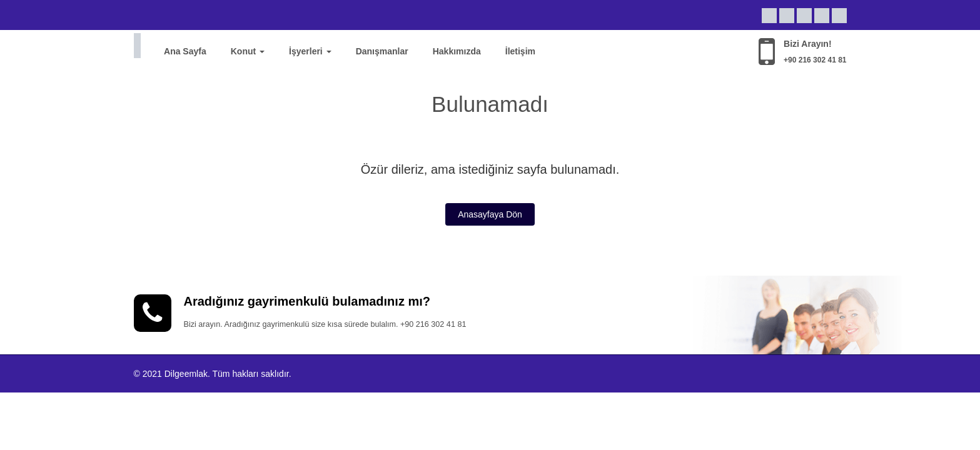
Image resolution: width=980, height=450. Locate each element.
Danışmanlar (382, 51)
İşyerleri (310, 51)
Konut (248, 51)
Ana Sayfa (185, 51)
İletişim (520, 51)
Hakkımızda (457, 51)
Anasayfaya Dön (490, 214)
